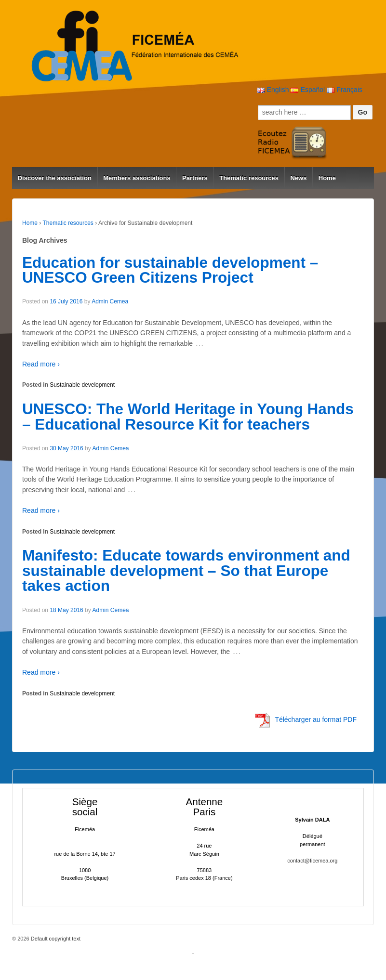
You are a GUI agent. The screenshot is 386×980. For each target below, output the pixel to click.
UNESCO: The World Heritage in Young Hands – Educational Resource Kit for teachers (188, 417)
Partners (195, 178)
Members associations (137, 178)
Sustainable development (82, 385)
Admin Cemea (110, 301)
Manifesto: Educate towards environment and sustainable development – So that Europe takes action (186, 570)
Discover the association (55, 178)
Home (327, 178)
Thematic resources (249, 178)
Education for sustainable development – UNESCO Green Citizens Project (170, 270)
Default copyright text (55, 939)
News (298, 178)
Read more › (41, 364)
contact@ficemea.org (312, 861)
